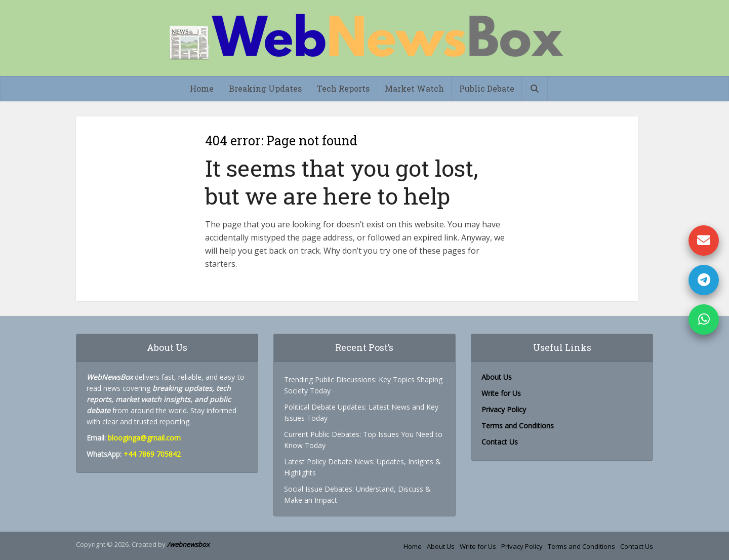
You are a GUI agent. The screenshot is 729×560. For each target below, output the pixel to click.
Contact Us (500, 442)
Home (202, 88)
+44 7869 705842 (152, 454)
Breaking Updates (265, 88)
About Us (441, 546)
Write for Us (501, 393)
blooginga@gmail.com (144, 438)
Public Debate (487, 88)
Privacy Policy (504, 409)
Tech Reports (343, 88)
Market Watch (414, 88)
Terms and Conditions (518, 426)
